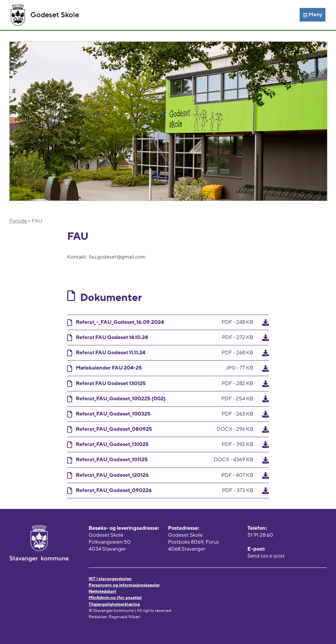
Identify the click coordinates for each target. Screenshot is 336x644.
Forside (18, 221)
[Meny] (313, 15)
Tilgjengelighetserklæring (114, 604)
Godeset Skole (45, 15)
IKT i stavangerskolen (110, 579)
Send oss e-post (266, 556)
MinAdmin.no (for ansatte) (115, 598)
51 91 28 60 (260, 535)
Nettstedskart (102, 591)
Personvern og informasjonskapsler (124, 585)
